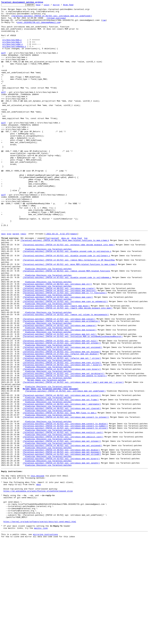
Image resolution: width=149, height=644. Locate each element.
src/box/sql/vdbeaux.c (14, 55)
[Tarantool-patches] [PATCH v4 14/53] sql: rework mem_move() (56, 366)
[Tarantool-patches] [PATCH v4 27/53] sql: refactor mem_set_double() (61, 423)
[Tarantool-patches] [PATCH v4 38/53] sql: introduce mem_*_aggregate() (62, 483)
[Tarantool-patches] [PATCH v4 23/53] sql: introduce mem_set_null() (60, 407)
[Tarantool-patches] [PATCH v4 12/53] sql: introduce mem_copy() (58, 355)
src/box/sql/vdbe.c (13, 52)
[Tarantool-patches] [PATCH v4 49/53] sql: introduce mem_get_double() (61, 538)
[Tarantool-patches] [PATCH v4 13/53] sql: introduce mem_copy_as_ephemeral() (65, 360)
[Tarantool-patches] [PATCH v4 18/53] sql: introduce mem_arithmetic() (61, 384)
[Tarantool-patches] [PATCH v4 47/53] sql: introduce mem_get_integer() (62, 528)
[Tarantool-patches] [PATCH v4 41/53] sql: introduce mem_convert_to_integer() (66, 499)
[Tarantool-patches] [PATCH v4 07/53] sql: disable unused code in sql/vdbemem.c (67, 331)
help (43, 6)
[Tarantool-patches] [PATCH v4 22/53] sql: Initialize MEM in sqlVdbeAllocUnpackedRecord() (73, 402)
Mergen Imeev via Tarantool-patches (46, 455)
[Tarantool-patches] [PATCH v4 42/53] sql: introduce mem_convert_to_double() (65, 507)
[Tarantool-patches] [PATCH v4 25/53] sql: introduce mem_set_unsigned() (62, 415)
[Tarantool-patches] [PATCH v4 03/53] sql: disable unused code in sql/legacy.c (66, 305)
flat (48, 284)
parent (16, 279)
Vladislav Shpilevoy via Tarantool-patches (48, 297)
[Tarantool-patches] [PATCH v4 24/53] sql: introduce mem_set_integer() (62, 410)
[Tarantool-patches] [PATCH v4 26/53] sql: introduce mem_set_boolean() (62, 421)
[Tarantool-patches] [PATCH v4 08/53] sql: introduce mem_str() (57, 339)
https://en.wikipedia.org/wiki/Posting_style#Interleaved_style (38, 587)
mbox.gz (65, 284)
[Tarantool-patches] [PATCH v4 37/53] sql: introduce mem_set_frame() (61, 478)
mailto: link (41, 631)
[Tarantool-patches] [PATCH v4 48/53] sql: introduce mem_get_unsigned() (62, 533)
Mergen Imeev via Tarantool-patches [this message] (50, 465)
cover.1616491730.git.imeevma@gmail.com (39, 26)
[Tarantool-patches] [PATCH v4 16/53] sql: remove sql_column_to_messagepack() (66, 376)
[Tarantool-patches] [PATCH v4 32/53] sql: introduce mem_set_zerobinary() (64, 447)
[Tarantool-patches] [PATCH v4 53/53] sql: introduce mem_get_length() (61, 554)
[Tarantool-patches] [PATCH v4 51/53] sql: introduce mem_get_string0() (62, 544)
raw (104, 24)
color (51, 6)
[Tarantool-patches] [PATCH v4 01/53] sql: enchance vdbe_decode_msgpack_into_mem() (69, 292)
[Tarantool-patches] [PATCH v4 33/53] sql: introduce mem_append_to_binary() (65, 449)
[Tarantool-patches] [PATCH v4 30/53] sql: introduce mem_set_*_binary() (62, 436)
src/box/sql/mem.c (12, 47)
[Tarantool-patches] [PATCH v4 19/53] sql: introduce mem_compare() (60, 389)
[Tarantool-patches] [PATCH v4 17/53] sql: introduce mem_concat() (59, 381)
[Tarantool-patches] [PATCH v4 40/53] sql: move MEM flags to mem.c (60, 494)
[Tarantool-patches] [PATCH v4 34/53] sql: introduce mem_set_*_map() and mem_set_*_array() (73, 457)
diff (3, 63)
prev (9, 279)
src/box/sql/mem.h (12, 50)
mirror (61, 6)
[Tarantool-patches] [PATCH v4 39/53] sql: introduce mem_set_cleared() (62, 489)
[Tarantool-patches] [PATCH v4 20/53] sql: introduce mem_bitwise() (60, 394)
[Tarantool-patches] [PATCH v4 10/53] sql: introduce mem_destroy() (60, 347)
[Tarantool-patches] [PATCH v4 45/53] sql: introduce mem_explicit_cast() (63, 517)
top (86, 284)
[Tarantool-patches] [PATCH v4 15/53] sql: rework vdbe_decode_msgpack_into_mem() (68, 368)
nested (54, 284)
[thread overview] (56, 21)
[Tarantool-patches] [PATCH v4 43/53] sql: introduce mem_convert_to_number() (65, 510)
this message (38, 569)
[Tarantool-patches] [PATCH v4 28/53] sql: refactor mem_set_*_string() (62, 428)
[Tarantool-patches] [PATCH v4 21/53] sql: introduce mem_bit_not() (60, 400)
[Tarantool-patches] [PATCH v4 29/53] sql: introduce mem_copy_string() (62, 434)
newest (74, 279)
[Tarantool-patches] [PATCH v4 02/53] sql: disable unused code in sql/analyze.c (67, 300)
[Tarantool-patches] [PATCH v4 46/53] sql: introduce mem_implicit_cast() (63, 523)
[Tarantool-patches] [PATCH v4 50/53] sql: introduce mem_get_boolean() (62, 541)
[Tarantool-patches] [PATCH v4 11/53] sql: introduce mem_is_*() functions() (65, 350)
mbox (39, 579)
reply (23, 279)
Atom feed (73, 6)
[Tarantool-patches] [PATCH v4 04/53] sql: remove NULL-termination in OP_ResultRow (69, 311)
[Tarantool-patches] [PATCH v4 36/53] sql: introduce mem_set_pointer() (62, 473)
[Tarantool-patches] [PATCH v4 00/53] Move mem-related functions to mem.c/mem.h (65, 287)
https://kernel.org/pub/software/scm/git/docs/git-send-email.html (40, 624)
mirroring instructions (45, 638)
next (3, 279)
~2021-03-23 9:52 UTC (57, 279)
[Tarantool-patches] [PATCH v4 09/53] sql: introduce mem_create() (59, 345)
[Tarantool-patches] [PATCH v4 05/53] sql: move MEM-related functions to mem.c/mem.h (70, 316)
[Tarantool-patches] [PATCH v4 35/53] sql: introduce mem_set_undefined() (52, 18)
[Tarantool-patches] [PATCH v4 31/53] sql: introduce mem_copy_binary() (62, 441)
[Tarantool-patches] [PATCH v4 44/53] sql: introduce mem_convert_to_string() (65, 512)
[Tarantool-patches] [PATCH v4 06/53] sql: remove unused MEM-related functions (66, 324)
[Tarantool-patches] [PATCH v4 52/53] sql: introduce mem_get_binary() (61, 549)
